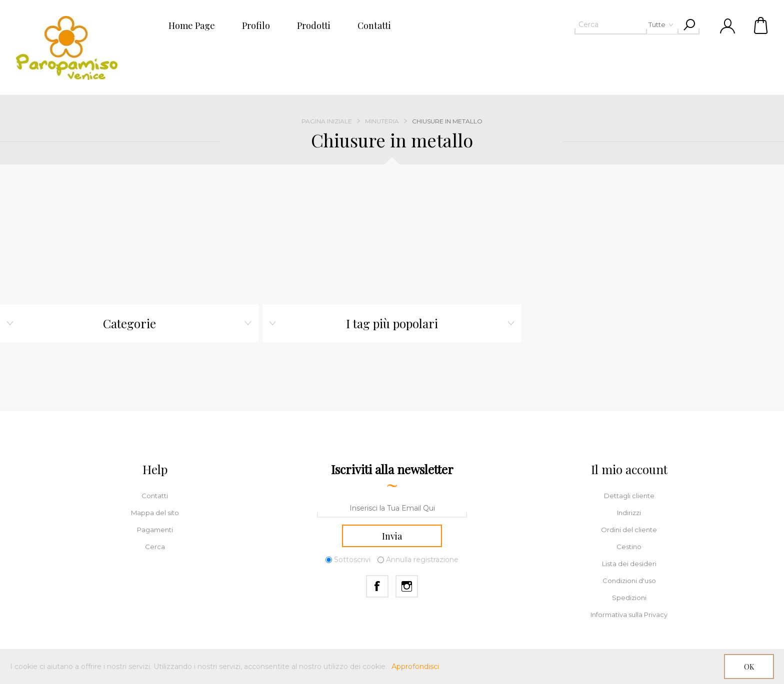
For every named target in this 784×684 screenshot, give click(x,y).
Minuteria (382, 121)
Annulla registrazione (422, 560)
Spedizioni (629, 598)
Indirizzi (629, 513)
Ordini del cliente (629, 530)
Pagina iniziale (327, 121)
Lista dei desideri (629, 564)
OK (749, 667)
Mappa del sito (155, 513)
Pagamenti (155, 530)
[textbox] (610, 24)
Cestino (761, 25)
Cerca (155, 547)
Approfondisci (415, 667)
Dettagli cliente (629, 496)
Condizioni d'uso (629, 581)
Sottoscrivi (352, 560)
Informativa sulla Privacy (629, 615)
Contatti (155, 496)
